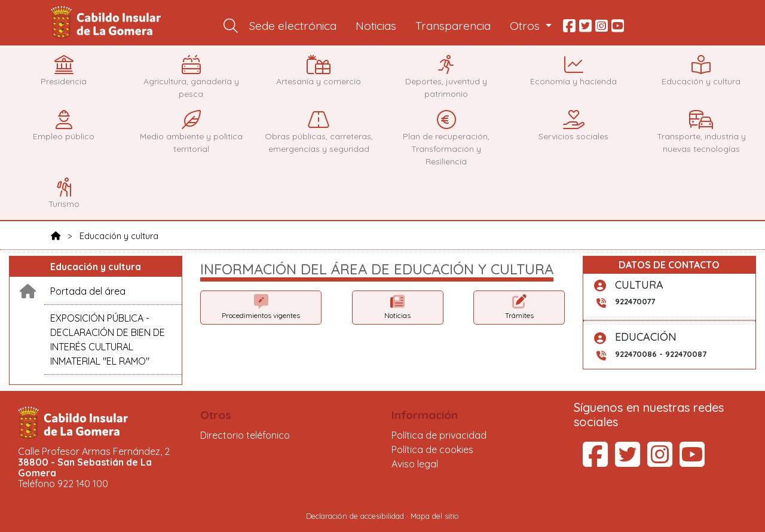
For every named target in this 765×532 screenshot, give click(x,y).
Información (425, 415)
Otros (216, 415)
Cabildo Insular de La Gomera (108, 23)
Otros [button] (526, 26)
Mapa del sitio (435, 516)
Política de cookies (432, 450)
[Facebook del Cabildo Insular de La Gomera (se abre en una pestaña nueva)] (595, 461)
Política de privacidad (439, 435)
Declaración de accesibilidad (355, 516)
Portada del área (88, 291)
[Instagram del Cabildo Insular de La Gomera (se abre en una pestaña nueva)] (660, 461)
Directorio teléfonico (245, 435)
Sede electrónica (293, 26)
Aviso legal (415, 464)
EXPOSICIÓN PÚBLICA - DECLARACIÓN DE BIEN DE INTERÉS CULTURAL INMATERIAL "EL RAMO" (108, 340)
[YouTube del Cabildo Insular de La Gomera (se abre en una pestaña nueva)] (692, 461)
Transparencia (453, 26)
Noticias (376, 26)
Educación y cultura (119, 236)
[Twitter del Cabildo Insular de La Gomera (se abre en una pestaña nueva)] (628, 461)
